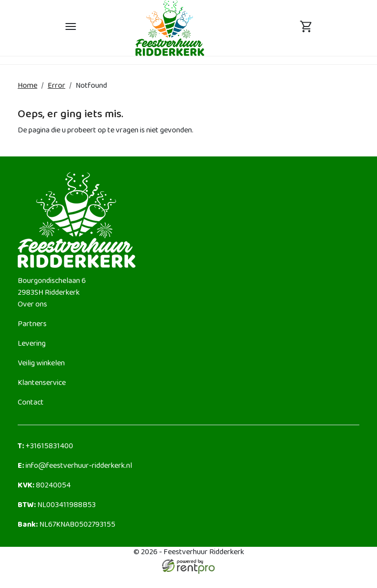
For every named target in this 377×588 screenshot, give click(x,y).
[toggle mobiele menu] (71, 28)
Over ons (32, 305)
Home (27, 86)
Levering (32, 344)
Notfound (91, 86)
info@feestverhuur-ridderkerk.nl (75, 466)
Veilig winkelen (41, 364)
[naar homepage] (170, 28)
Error (56, 86)
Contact (31, 403)
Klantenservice (42, 383)
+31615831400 (45, 447)
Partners (32, 324)
